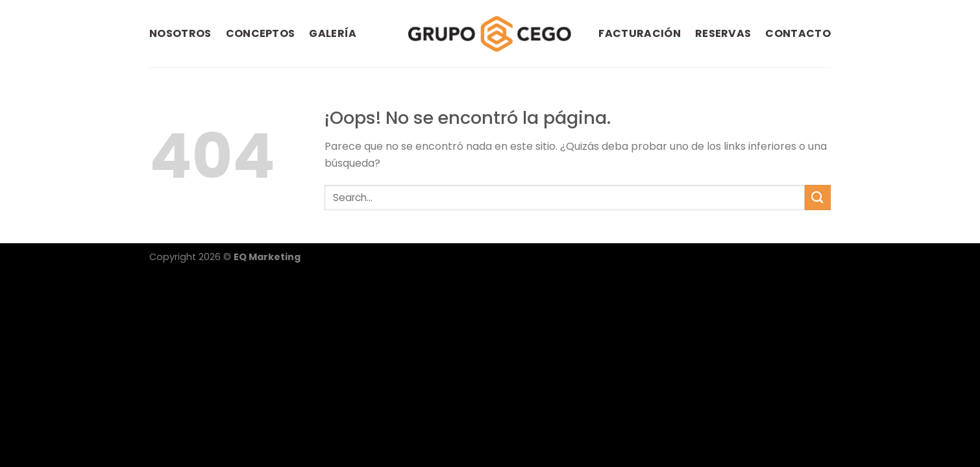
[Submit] (818, 198)
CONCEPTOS (261, 33)
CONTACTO (798, 33)
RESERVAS (723, 33)
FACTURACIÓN (640, 33)
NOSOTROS (180, 33)
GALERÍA (333, 33)
